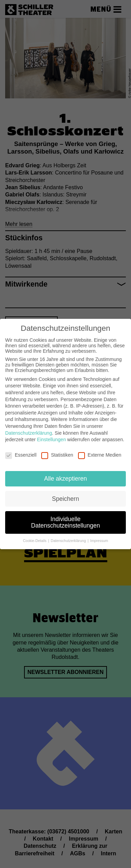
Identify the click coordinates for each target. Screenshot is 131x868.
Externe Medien (100, 450)
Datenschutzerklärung (29, 428)
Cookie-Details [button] (35, 536)
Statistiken (57, 450)
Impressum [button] (99, 536)
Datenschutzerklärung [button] (69, 536)
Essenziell (21, 450)
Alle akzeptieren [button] (65, 474)
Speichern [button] (65, 494)
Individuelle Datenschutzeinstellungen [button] (65, 518)
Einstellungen (52, 435)
